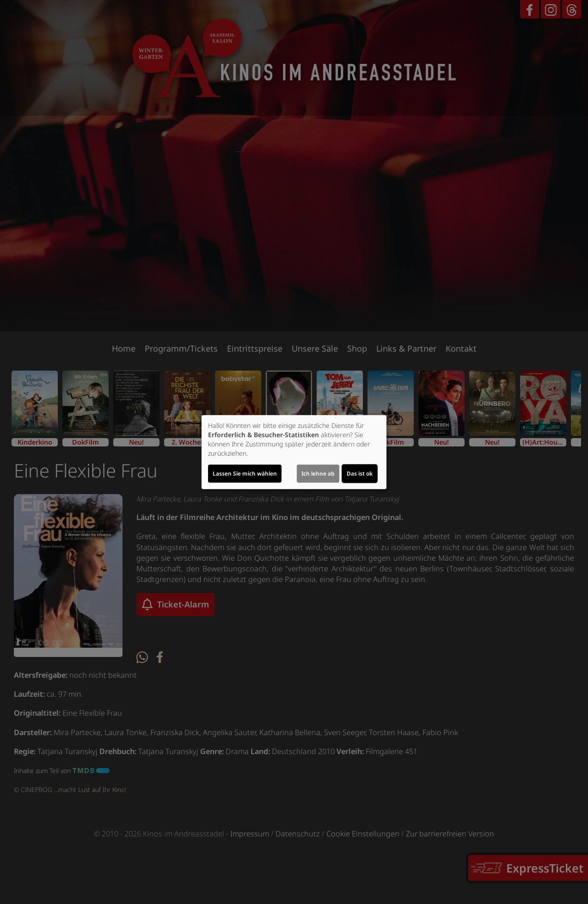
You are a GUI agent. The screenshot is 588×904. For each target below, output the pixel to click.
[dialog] (294, 452)
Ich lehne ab (318, 474)
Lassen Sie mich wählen (245, 474)
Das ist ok (360, 474)
